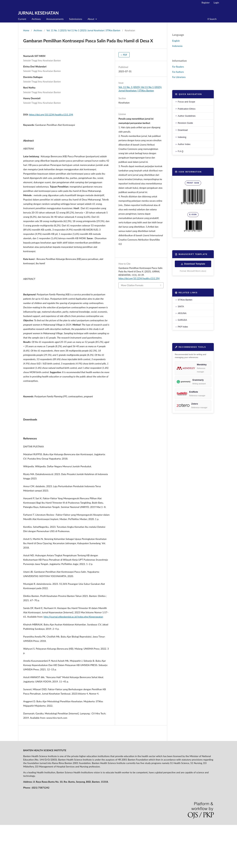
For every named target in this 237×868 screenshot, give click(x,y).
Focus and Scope (186, 102)
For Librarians (179, 77)
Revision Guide (185, 123)
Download (183, 130)
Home (26, 30)
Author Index (184, 144)
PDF (125, 55)
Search (212, 19)
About (91, 19)
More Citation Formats (132, 285)
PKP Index (183, 327)
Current (22, 19)
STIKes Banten (185, 300)
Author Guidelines (187, 116)
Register (206, 3)
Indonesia (177, 46)
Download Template (193, 264)
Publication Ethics (187, 109)
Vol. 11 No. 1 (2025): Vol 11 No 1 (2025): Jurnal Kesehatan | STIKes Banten (84, 30)
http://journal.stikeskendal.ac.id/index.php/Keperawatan (73, 660)
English (176, 41)
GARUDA (182, 320)
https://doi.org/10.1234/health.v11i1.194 (51, 114)
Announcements (55, 19)
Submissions (76, 19)
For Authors (178, 72)
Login (216, 3)
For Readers (178, 67)
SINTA (181, 307)
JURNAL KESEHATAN (38, 13)
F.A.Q (181, 151)
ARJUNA (182, 313)
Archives (36, 19)
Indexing (182, 137)
